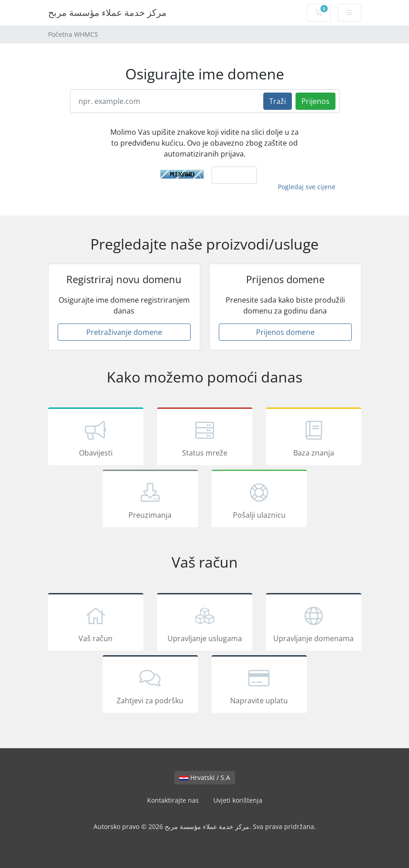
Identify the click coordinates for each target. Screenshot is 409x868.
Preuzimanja (150, 500)
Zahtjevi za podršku (150, 686)
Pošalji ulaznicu (259, 500)
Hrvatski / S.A (205, 777)
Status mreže (205, 438)
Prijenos (315, 101)
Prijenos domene (285, 332)
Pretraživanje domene (124, 332)
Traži (278, 101)
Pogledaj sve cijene (307, 187)
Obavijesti (96, 438)
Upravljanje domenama (314, 623)
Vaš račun (96, 623)
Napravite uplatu (259, 686)
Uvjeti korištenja (238, 800)
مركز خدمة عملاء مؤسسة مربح (107, 12)
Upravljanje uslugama (205, 623)
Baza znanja (314, 438)
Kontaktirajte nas (173, 800)
